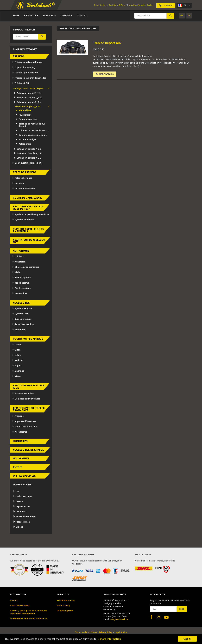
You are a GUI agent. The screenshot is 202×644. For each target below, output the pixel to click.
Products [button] (31, 16)
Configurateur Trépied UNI (27, 163)
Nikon (17, 355)
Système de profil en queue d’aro (30, 215)
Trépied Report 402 (107, 43)
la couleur (20, 512)
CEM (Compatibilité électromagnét (29, 409)
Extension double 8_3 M (28, 153)
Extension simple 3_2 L (27, 102)
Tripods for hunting (24, 68)
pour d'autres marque (28, 339)
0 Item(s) (166, 6)
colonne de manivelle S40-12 (32, 131)
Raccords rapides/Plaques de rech (28, 208)
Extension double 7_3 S (28, 149)
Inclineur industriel (23, 189)
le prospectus (21, 507)
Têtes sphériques (22, 178)
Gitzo (16, 350)
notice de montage (24, 517)
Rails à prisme (21, 283)
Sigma (17, 366)
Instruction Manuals (136, 5)
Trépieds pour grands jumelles (29, 78)
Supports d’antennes (24, 421)
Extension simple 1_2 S (27, 93)
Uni (16, 491)
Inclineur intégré (26, 140)
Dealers (150, 5)
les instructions (22, 496)
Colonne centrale (26, 119)
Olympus (18, 371)
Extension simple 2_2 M (28, 98)
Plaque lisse (23, 110)
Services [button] (49, 16)
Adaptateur (19, 262)
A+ (182, 15)
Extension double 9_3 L (28, 158)
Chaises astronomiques (25, 267)
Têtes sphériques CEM (25, 427)
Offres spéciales (24, 476)
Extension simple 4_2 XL (32, 107)
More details (105, 74)
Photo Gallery (100, 5)
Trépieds (19, 56)
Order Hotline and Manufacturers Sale (29, 619)
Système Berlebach (23, 220)
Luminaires (20, 441)
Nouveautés (21, 459)
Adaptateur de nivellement (29, 241)
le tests (18, 502)
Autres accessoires (23, 324)
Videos (18, 527)
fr (182, 5)
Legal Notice (121, 632)
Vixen (16, 376)
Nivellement (23, 115)
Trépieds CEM (20, 83)
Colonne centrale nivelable (31, 135)
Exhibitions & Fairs (117, 5)
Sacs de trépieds (22, 319)
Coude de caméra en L (27, 198)
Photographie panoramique (29, 387)
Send (182, 609)
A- (189, 15)
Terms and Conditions (86, 632)
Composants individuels (26, 399)
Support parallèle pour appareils (29, 230)
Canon (17, 345)
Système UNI (20, 314)
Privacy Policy (106, 632)
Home (16, 16)
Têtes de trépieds (25, 172)
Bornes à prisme (22, 278)
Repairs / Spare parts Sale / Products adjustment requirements (28, 612)
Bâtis (16, 272)
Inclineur (18, 183)
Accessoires (20, 294)
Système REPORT (22, 309)
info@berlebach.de (119, 619)
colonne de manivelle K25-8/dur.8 (31, 125)
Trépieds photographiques (27, 62)
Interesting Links (65, 611)
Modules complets (23, 394)
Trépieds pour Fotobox (25, 73)
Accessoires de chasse (28, 450)
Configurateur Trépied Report (31, 89)
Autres (18, 467)
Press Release (21, 522)
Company (66, 16)
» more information (111, 639)
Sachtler (18, 361)
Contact (82, 16)
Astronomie (23, 144)
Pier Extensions (21, 288)
